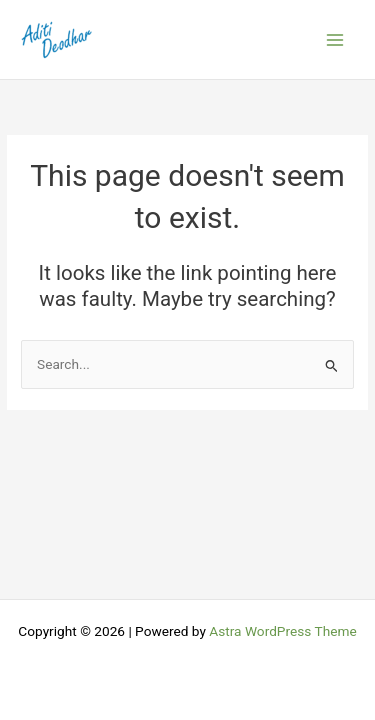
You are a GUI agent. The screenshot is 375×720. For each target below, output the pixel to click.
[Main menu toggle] (335, 39)
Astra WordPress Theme (282, 631)
